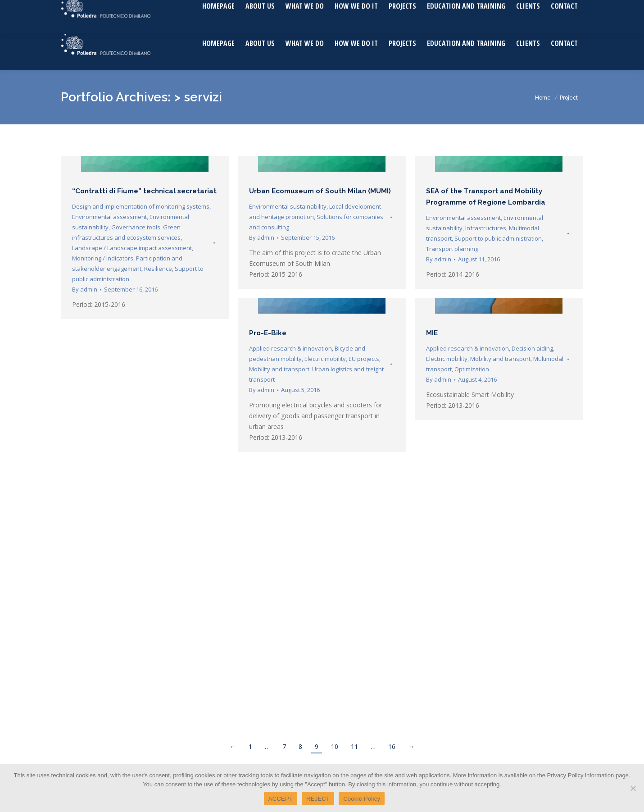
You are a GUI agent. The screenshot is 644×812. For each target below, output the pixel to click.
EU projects (364, 359)
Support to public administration (498, 238)
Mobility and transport (279, 369)
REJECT (318, 799)
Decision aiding (532, 348)
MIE (432, 333)
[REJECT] (633, 788)
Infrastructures (486, 228)
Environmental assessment (109, 217)
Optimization (472, 369)
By (85, 289)
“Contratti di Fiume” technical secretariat (144, 191)
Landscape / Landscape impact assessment (132, 248)
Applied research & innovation (290, 348)
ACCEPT (281, 799)
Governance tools (136, 227)
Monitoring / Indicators (103, 258)
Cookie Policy (362, 799)
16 (392, 746)
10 (335, 746)
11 (354, 746)
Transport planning (452, 249)
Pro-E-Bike (268, 333)
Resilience (158, 269)
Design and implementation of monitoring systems (141, 206)
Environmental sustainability (288, 206)
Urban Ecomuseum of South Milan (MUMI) (320, 191)
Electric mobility (325, 359)
